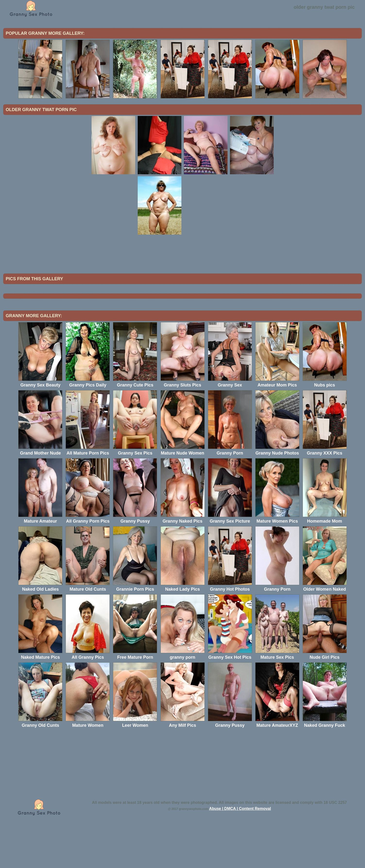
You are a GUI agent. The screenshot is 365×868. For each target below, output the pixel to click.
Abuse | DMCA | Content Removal (240, 849)
